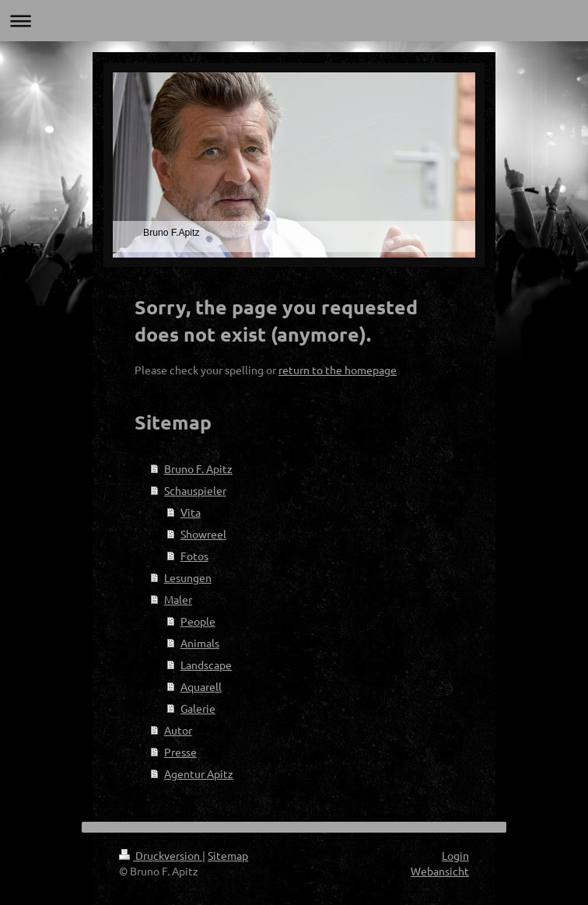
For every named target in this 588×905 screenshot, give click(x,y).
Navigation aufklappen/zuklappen (294, 21)
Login (455, 855)
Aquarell (201, 686)
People (198, 621)
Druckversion (161, 855)
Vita (191, 512)
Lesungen (188, 577)
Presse (180, 752)
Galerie (198, 708)
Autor (178, 730)
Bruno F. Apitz (198, 468)
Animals (200, 643)
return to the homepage (338, 370)
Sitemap (228, 855)
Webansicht (440, 871)
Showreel (203, 534)
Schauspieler (195, 490)
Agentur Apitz (199, 773)
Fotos (194, 556)
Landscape (206, 665)
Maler (178, 599)
